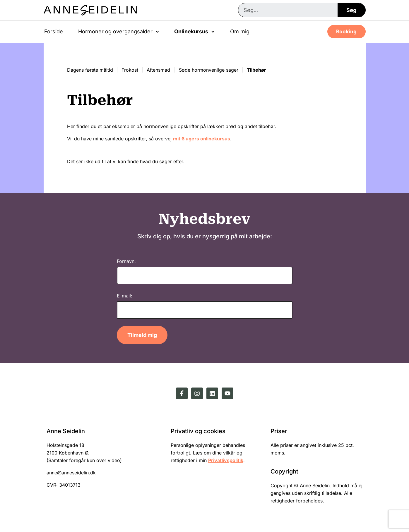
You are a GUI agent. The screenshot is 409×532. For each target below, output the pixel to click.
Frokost (131, 70)
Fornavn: (126, 262)
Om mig (240, 31)
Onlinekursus (195, 32)
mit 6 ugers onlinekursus (202, 140)
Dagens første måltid (90, 70)
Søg (351, 10)
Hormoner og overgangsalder (119, 32)
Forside (54, 31)
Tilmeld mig (142, 336)
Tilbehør (261, 70)
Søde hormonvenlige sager (212, 70)
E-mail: (125, 297)
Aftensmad (161, 70)
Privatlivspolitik (226, 462)
